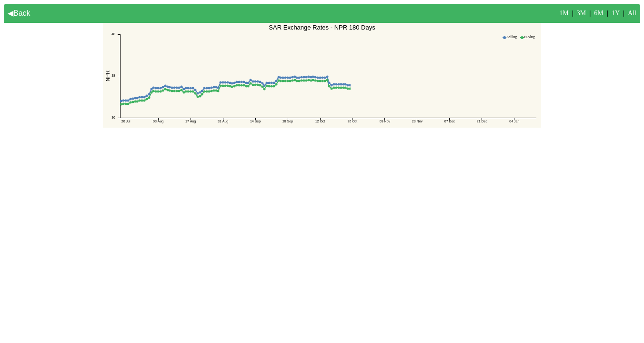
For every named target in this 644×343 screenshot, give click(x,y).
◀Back (19, 13)
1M (564, 13)
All (632, 13)
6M (599, 13)
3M (581, 13)
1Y (616, 13)
